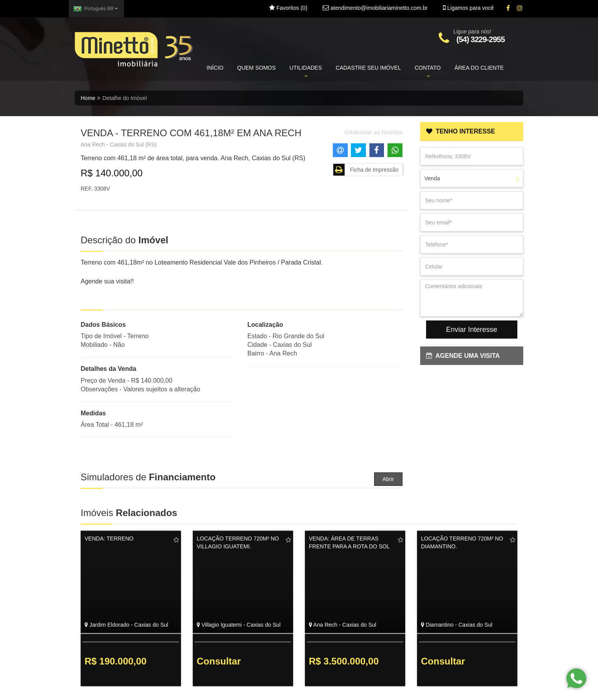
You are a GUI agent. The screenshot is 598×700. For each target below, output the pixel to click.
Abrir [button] (388, 479)
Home (88, 98)
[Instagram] (520, 8)
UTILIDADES (306, 72)
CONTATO (428, 72)
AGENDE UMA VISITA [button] (463, 356)
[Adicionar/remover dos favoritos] (373, 132)
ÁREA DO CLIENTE (479, 68)
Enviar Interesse (472, 330)
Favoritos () (288, 8)
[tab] (472, 131)
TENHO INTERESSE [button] (461, 131)
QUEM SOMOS (257, 68)
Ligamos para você (468, 8)
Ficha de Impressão (366, 170)
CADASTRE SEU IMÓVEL (368, 68)
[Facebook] (508, 8)
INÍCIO (215, 68)
